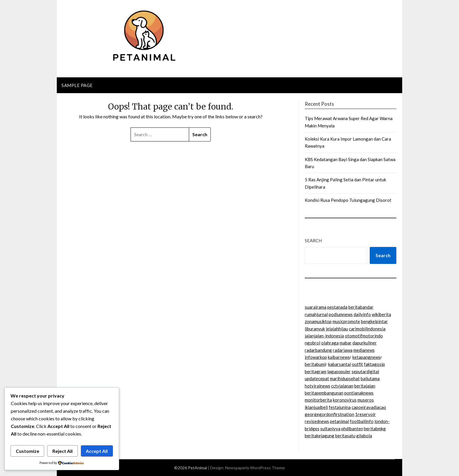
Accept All (97, 451)
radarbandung (318, 350)
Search (313, 240)
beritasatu (345, 436)
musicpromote (346, 321)
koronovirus (345, 400)
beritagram (316, 371)
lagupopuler (339, 371)
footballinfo (362, 421)
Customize (28, 451)
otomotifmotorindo (364, 336)
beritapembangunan (324, 393)
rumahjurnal (316, 314)
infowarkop (316, 357)
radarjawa (343, 350)
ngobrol (312, 343)
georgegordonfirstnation (329, 414)
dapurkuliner (365, 343)
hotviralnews (317, 386)
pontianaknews (359, 393)
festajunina (340, 407)
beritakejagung (320, 436)
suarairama (316, 307)
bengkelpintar (374, 321)
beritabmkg (375, 429)
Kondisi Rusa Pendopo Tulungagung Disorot (348, 200)
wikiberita (381, 314)
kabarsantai (340, 364)
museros (366, 400)
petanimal (339, 421)
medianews (364, 350)
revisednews (317, 421)
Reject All (62, 451)
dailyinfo (362, 314)
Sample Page (77, 85)
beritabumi (315, 364)
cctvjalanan (342, 386)
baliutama (370, 378)
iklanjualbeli (316, 407)
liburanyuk (315, 329)
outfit (357, 364)
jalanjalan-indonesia (324, 336)
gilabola (364, 436)
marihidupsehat (345, 378)
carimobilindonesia (367, 329)
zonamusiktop (318, 321)
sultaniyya (330, 429)
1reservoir (365, 414)
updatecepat (317, 378)
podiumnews (341, 314)
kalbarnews (339, 357)
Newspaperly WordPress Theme (255, 468)
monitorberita (318, 400)
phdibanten (352, 429)
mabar (346, 343)
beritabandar (361, 307)
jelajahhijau (337, 329)
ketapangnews (366, 357)
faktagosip (374, 364)
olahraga (330, 343)
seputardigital (365, 371)
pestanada (337, 307)
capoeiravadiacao (369, 407)
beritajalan (365, 386)
